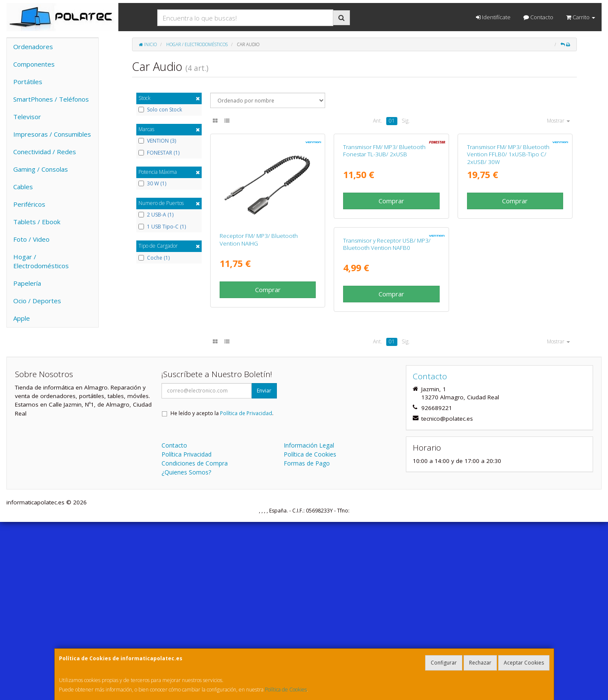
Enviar (264, 569)
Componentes (34, 64)
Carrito (581, 17)
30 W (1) (152, 184)
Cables (23, 187)
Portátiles (28, 82)
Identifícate (493, 17)
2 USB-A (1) (156, 215)
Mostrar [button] (558, 121)
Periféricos (29, 204)
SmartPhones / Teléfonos (51, 99)
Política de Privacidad (246, 591)
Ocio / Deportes (37, 301)
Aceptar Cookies (524, 663)
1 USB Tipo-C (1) (162, 227)
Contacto (538, 17)
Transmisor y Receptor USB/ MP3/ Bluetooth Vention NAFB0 (263, 422)
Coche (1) (154, 258)
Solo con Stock (160, 110)
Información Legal (309, 623)
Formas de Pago (307, 641)
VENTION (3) (157, 141)
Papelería (27, 283)
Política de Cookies (286, 690)
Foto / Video (31, 239)
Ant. (377, 121)
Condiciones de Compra (195, 641)
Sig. (406, 121)
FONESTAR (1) (159, 153)
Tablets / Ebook (37, 222)
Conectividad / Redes (45, 152)
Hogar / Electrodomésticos (41, 261)
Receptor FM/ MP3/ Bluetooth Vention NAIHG (259, 239)
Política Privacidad (187, 632)
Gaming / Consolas (41, 169)
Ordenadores (33, 47)
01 (392, 121)
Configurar (444, 663)
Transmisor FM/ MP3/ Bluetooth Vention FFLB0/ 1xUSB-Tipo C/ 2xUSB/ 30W (508, 243)
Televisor (27, 117)
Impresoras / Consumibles (52, 134)
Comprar (268, 290)
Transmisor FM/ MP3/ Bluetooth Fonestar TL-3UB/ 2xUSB (384, 239)
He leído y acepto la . (222, 591)
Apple (22, 318)
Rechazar (480, 663)
